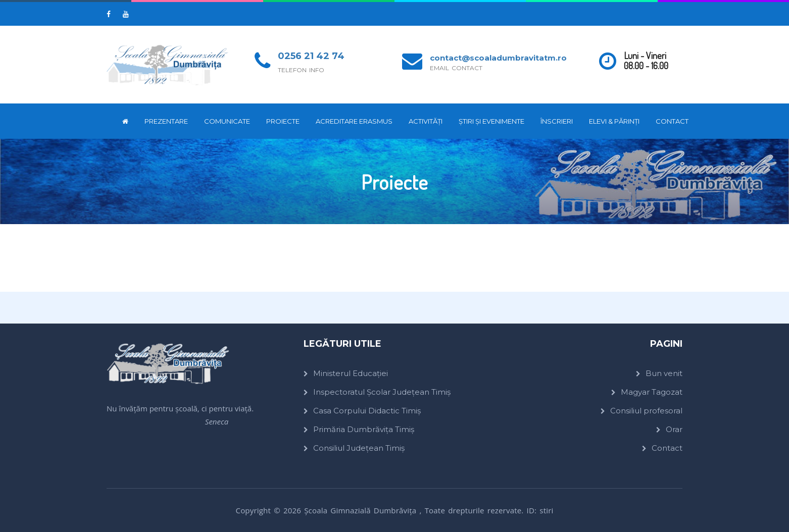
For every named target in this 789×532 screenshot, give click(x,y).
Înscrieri (557, 121)
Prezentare (166, 121)
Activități (426, 121)
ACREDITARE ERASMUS (354, 121)
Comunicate (227, 121)
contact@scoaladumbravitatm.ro (498, 58)
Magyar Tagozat (652, 392)
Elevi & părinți (614, 121)
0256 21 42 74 (311, 56)
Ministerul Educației (351, 373)
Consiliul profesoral (646, 411)
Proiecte (283, 121)
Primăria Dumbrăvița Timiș (364, 429)
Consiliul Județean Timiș (359, 448)
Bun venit (664, 373)
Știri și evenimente (491, 121)
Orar (674, 429)
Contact (672, 121)
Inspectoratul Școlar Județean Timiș (382, 392)
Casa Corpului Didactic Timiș (367, 411)
